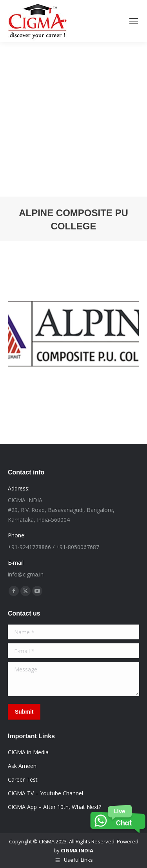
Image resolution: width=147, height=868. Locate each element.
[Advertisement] (73, 119)
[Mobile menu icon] (134, 21)
